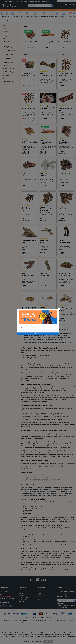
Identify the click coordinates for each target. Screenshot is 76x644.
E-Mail (20, 328)
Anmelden (38, 334)
